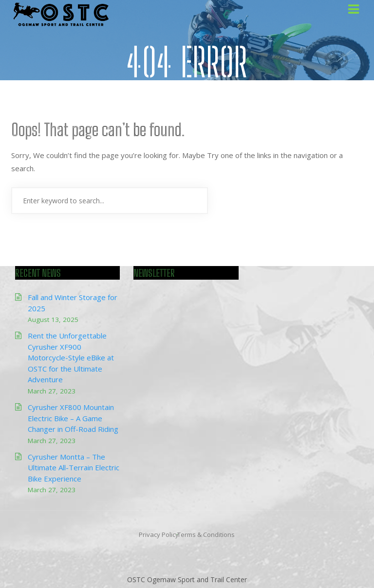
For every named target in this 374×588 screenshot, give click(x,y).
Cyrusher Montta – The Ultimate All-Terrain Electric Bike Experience (74, 468)
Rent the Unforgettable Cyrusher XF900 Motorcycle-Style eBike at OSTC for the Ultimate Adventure (71, 357)
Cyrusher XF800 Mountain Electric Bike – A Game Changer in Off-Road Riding (73, 418)
